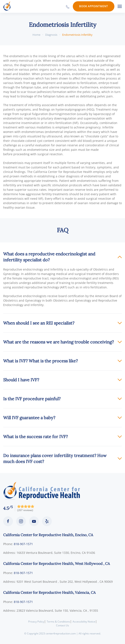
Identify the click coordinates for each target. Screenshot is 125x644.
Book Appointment (94, 6)
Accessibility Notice (84, 622)
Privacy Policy (36, 622)
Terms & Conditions (58, 622)
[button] (120, 6)
